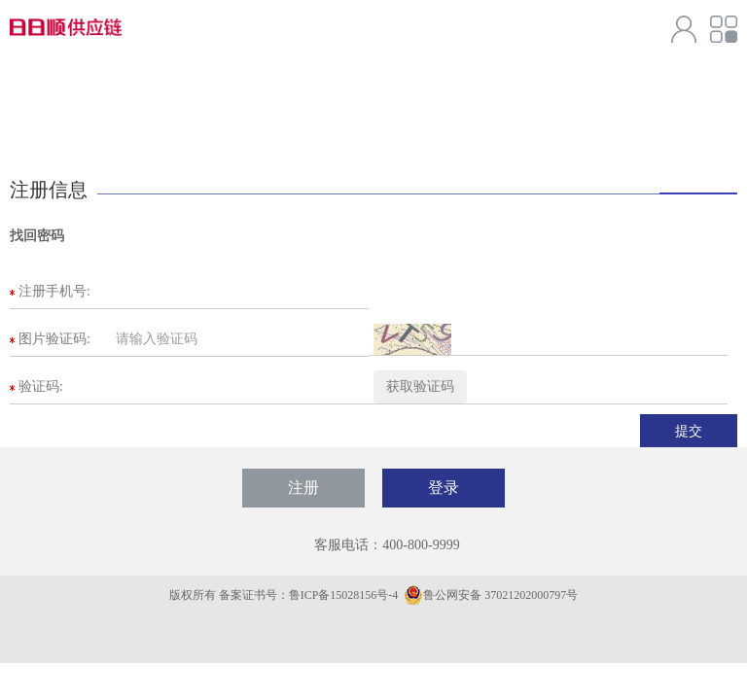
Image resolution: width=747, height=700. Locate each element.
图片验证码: (54, 339)
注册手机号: (54, 291)
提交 (689, 431)
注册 (303, 488)
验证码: (41, 386)
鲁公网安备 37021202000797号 (491, 595)
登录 (444, 488)
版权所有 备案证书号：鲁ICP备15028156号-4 (285, 595)
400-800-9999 (421, 545)
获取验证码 (420, 386)
